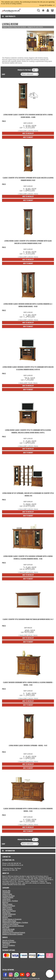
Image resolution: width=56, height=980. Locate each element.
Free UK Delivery (22, 978)
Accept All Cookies (47, 5)
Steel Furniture (7, 907)
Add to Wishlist (28, 133)
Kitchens (5, 918)
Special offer (6, 891)
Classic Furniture (8, 897)
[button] (50, 974)
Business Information (9, 942)
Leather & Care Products (10, 924)
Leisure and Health (8, 929)
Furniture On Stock (8, 896)
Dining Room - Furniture (10, 901)
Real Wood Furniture (9, 911)
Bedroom (5, 903)
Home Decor (6, 913)
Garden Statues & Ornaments (12, 919)
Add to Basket (28, 137)
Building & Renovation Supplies (12, 934)
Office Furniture (7, 904)
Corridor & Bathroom (9, 914)
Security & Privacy (8, 940)
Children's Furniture (9, 906)
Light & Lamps (7, 916)
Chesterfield (6, 892)
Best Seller (6, 928)
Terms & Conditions (9, 945)
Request (5, 947)
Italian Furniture (7, 909)
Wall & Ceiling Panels (9, 921)
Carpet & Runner (8, 931)
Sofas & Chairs (7, 894)
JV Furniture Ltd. (35, 978)
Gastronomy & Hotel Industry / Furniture (15, 922)
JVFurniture (6, 944)
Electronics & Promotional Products (14, 933)
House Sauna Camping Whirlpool (13, 926)
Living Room (6, 899)
